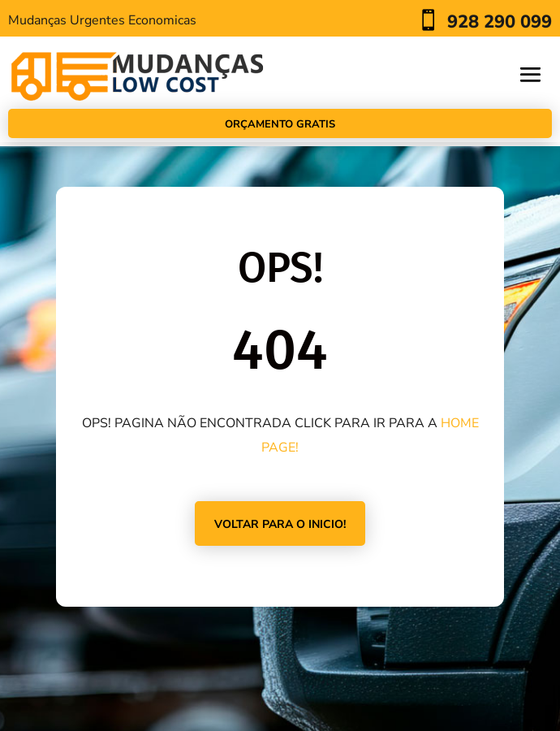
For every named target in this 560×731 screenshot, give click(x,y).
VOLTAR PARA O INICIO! (280, 524)
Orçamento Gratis (280, 124)
